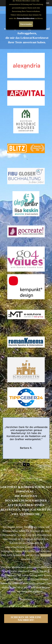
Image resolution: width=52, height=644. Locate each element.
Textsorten (46, 555)
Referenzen (4, 10)
